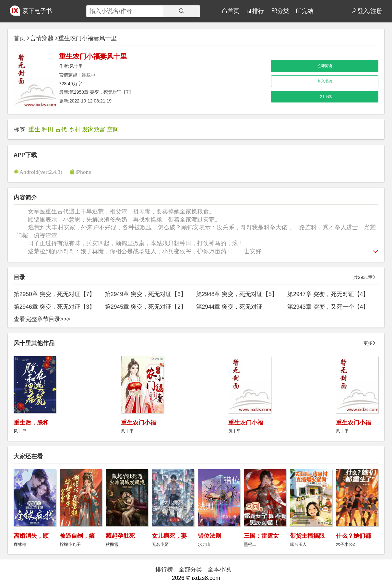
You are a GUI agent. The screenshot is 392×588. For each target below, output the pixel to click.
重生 (34, 129)
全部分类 (190, 570)
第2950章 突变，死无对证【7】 (101, 92)
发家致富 (94, 129)
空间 (113, 129)
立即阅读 (325, 66)
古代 (61, 129)
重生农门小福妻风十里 (88, 38)
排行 (258, 11)
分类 (283, 11)
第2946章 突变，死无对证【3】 (54, 307)
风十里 (76, 66)
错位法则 (209, 536)
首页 (233, 11)
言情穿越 (42, 38)
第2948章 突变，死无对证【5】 (237, 294)
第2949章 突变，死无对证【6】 (146, 294)
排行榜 (164, 570)
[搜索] (182, 11)
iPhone (83, 172)
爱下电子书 (37, 11)
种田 (48, 129)
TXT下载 (325, 96)
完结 (308, 11)
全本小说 (219, 570)
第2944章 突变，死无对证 (230, 307)
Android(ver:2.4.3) (41, 172)
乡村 (75, 129)
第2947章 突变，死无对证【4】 (328, 294)
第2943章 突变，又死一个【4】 (328, 307)
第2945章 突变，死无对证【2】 (146, 307)
